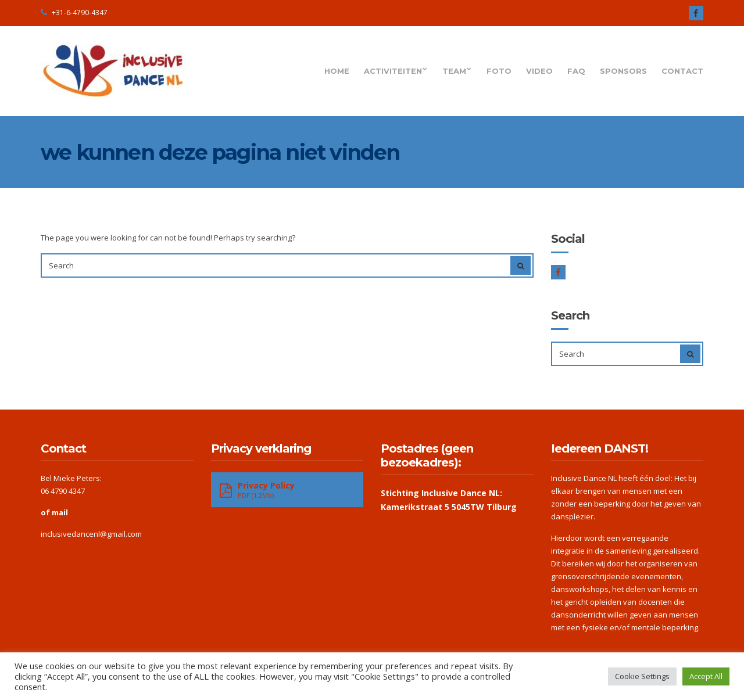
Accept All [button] (706, 676)
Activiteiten (393, 71)
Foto (499, 71)
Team (454, 71)
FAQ (576, 71)
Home (337, 71)
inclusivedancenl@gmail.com (91, 534)
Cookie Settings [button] (642, 676)
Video (539, 71)
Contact (682, 71)
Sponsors (623, 71)
